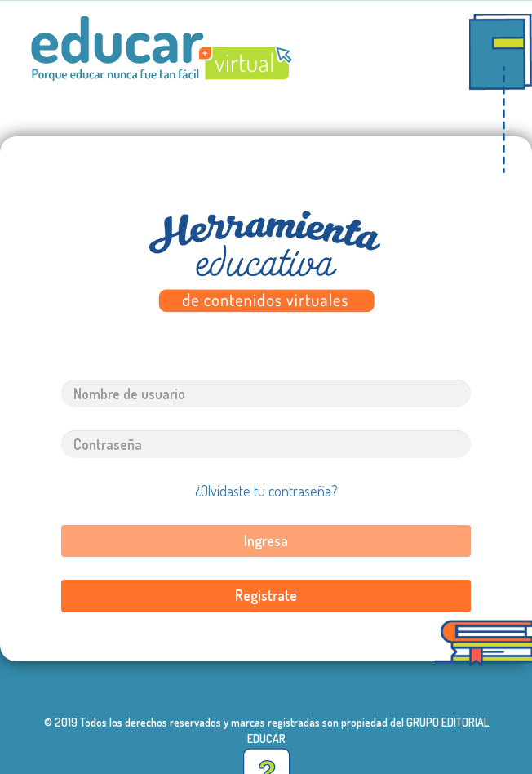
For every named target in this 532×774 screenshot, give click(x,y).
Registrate (266, 595)
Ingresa (266, 540)
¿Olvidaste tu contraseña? (266, 491)
